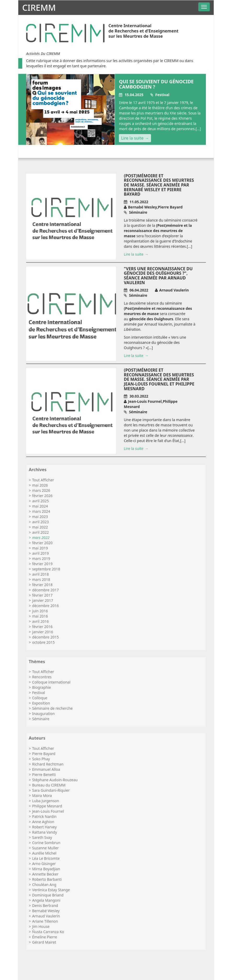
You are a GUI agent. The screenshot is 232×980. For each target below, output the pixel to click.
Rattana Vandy (45, 832)
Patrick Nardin (44, 816)
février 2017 (42, 595)
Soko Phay (41, 759)
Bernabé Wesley (46, 911)
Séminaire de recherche (52, 708)
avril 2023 (40, 522)
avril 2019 (40, 553)
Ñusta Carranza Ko (48, 932)
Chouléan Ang (44, 885)
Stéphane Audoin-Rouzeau (55, 780)
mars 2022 (41, 538)
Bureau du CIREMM (49, 785)
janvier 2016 (43, 632)
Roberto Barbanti (47, 879)
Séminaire (41, 719)
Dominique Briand (48, 895)
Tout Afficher (43, 480)
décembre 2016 (45, 606)
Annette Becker (45, 874)
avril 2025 (40, 501)
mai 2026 (40, 485)
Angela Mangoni (46, 900)
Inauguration (43, 714)
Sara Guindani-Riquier (51, 790)
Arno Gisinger (44, 864)
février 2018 (42, 585)
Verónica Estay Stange (51, 890)
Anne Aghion (43, 822)
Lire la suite (132, 138)
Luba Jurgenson (46, 801)
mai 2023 (40, 517)
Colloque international (51, 682)
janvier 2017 (43, 600)
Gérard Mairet (44, 942)
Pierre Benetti (44, 775)
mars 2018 (41, 579)
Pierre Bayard (44, 754)
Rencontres (42, 677)
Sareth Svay (42, 837)
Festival (39, 693)
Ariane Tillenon (45, 921)
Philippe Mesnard (47, 806)
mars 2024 (41, 511)
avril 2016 (40, 621)
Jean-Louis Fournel (48, 811)
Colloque (40, 698)
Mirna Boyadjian (46, 869)
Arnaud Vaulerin (46, 916)
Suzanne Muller (45, 848)
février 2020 (42, 543)
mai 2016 (40, 616)
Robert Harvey (44, 827)
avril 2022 (40, 532)
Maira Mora (42, 795)
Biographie (42, 687)
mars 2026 (41, 490)
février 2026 (42, 496)
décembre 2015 (45, 637)
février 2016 (42, 627)
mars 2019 (41, 558)
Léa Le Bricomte (46, 858)
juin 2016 (40, 611)
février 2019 (42, 564)
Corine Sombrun (46, 843)
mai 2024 (40, 506)
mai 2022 (40, 527)
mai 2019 (40, 548)
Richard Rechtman (48, 764)
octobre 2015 (43, 642)
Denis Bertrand (45, 905)
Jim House (41, 926)
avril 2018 (40, 574)
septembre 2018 (46, 569)
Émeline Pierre (45, 937)
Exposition (41, 703)
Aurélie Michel (44, 853)
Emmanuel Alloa (46, 769)
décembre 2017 (45, 590)
